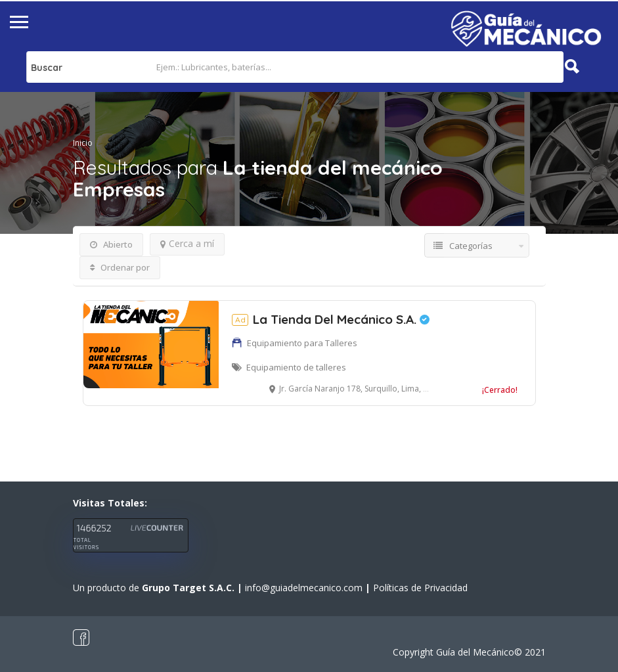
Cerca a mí (187, 243)
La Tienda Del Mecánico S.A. (331, 319)
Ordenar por (120, 267)
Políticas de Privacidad (420, 588)
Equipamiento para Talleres (302, 343)
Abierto (111, 244)
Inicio (83, 143)
